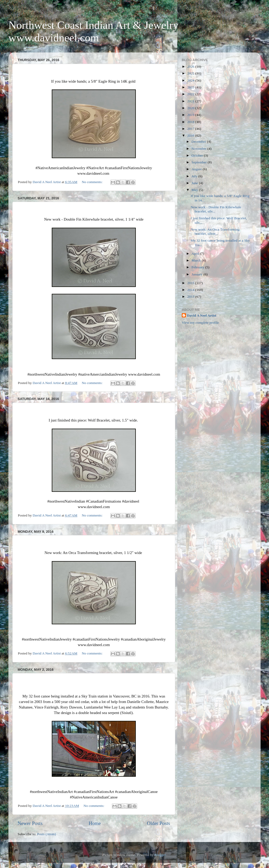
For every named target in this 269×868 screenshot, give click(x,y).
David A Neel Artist (202, 315)
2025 (191, 73)
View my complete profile (200, 323)
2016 (191, 135)
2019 (191, 115)
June (195, 183)
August (197, 169)
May (195, 190)
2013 (191, 297)
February (198, 267)
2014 (191, 290)
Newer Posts (30, 823)
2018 (191, 122)
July (195, 176)
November (199, 149)
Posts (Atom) (46, 834)
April (196, 254)
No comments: (93, 182)
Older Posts (158, 823)
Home (95, 823)
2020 (191, 108)
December (199, 142)
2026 (191, 66)
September (200, 162)
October (198, 155)
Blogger (160, 855)
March (197, 260)
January (197, 274)
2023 (191, 87)
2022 (191, 94)
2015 (191, 283)
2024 (191, 80)
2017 (191, 129)
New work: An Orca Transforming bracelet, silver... (215, 231)
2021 (191, 101)
